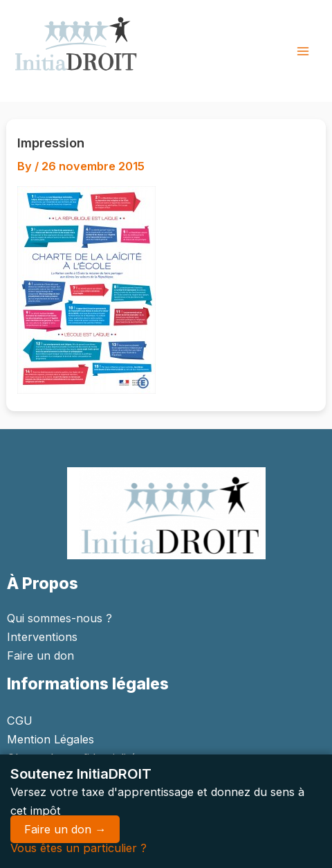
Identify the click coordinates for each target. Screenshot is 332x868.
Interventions (42, 637)
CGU (20, 721)
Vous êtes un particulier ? (79, 848)
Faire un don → (65, 829)
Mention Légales (50, 739)
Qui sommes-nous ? (59, 618)
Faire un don (40, 655)
